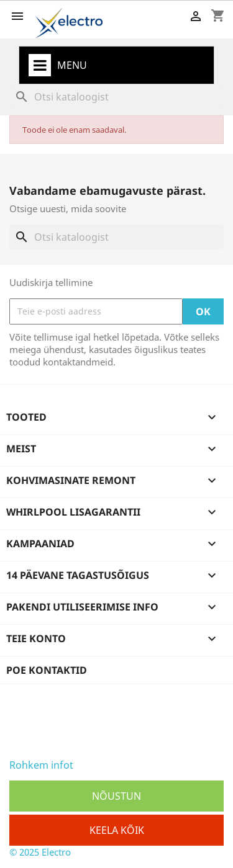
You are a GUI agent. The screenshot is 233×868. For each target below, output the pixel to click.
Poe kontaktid (47, 670)
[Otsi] (116, 97)
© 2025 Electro (40, 852)
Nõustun (116, 796)
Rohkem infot (41, 765)
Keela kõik (117, 830)
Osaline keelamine (116, 765)
